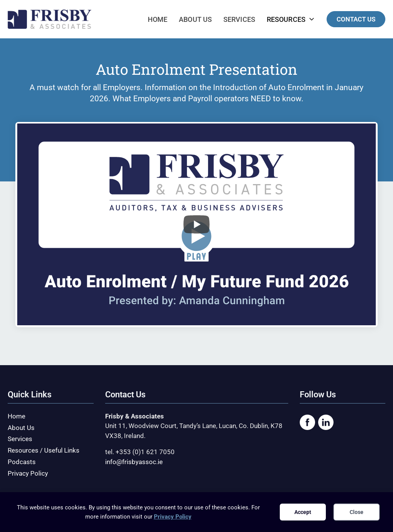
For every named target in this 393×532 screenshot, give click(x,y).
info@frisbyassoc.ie (134, 462)
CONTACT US (356, 19)
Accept (303, 512)
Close (357, 512)
